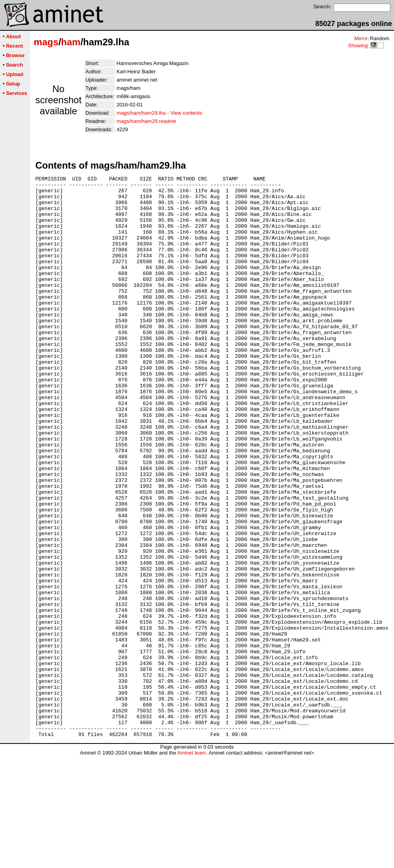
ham (71, 42)
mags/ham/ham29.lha (141, 113)
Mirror (361, 38)
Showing (358, 46)
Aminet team (191, 865)
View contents (186, 113)
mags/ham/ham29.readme (146, 121)
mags (46, 42)
